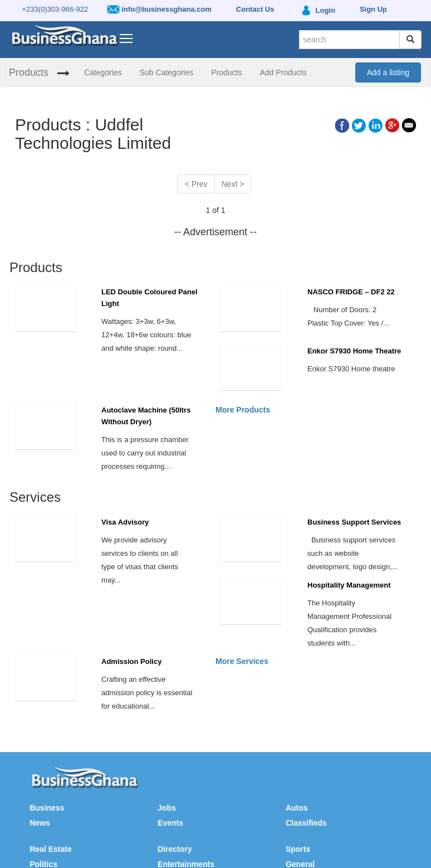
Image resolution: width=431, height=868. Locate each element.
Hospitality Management (349, 585)
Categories (103, 72)
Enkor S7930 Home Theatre (354, 351)
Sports (298, 849)
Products (29, 72)
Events (170, 823)
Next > (233, 184)
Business (47, 808)
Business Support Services (354, 522)
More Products (243, 410)
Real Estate (50, 849)
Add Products (283, 72)
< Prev (196, 184)
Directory (175, 849)
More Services (242, 661)
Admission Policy (131, 661)
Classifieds (306, 823)
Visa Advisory (125, 522)
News (40, 823)
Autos (297, 808)
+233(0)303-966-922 (55, 9)
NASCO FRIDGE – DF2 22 (351, 292)
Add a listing (388, 72)
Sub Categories (167, 72)
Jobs (167, 808)
